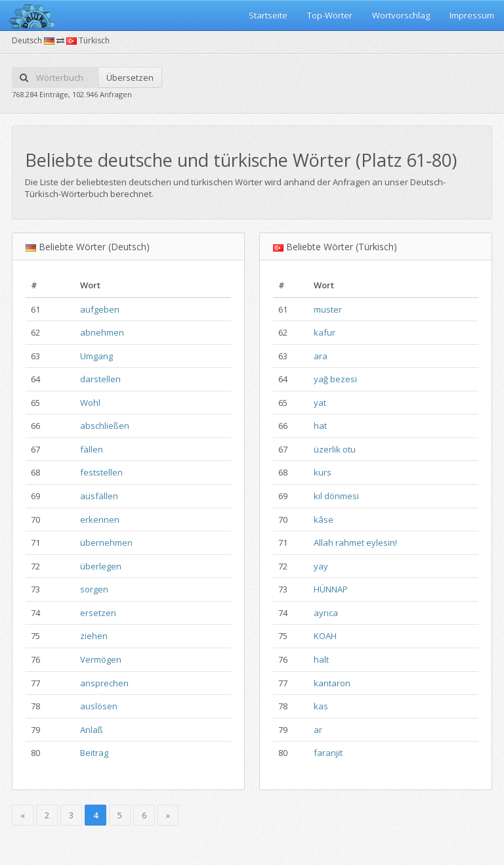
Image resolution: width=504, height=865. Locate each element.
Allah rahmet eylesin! (355, 543)
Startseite (268, 15)
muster (328, 309)
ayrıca (326, 613)
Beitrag (94, 753)
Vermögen (101, 659)
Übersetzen (130, 78)
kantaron (332, 683)
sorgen (94, 589)
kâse (324, 520)
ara (321, 356)
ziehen (94, 636)
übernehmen (106, 543)
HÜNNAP (331, 589)
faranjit (328, 753)
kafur (325, 332)
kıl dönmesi (336, 496)
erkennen (100, 520)
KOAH (325, 636)
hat (320, 426)
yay (321, 566)
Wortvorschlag (401, 15)
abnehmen (102, 332)
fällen (92, 449)
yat (320, 403)
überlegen (101, 566)
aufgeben (100, 309)
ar (318, 730)
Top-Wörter (330, 15)
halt (321, 659)
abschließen (105, 426)
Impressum (472, 15)
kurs (323, 472)
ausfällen (99, 496)
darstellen (100, 379)
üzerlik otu (335, 449)
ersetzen (98, 613)
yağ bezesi (335, 379)
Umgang (96, 356)
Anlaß (92, 730)
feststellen (101, 472)
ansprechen (104, 683)
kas (321, 706)
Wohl (90, 403)
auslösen (99, 706)
